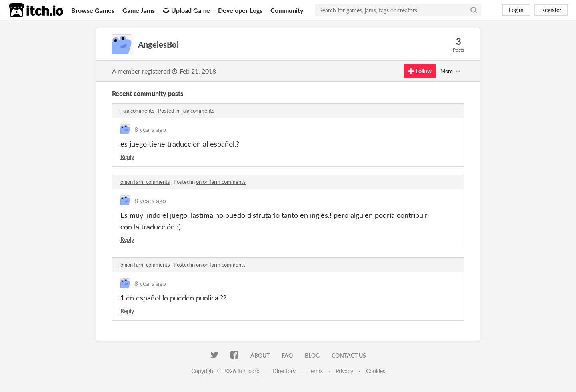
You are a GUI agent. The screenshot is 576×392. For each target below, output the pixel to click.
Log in (516, 10)
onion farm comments (145, 182)
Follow (420, 71)
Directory (284, 371)
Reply (127, 157)
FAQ (287, 355)
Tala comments (137, 111)
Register (551, 10)
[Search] (474, 10)
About (260, 355)
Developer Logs (240, 10)
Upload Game (186, 10)
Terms (316, 371)
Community (287, 10)
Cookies (376, 371)
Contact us (349, 355)
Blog (312, 355)
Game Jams (139, 10)
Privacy (344, 371)
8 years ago (150, 129)
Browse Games (93, 10)
